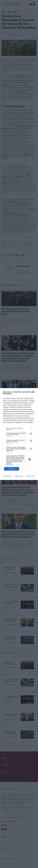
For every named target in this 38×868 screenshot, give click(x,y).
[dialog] (19, 434)
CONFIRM (12, 469)
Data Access (19, 476)
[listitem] (19, 429)
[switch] (30, 434)
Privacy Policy (30, 476)
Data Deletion (8, 476)
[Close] (34, 392)
